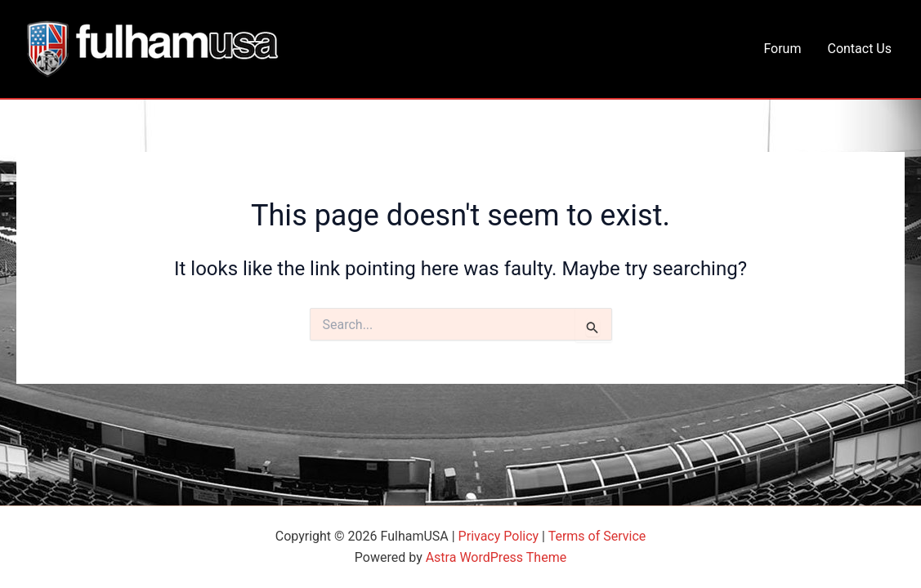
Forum (782, 49)
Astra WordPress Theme (496, 557)
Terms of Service (597, 536)
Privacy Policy (499, 536)
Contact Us (859, 49)
